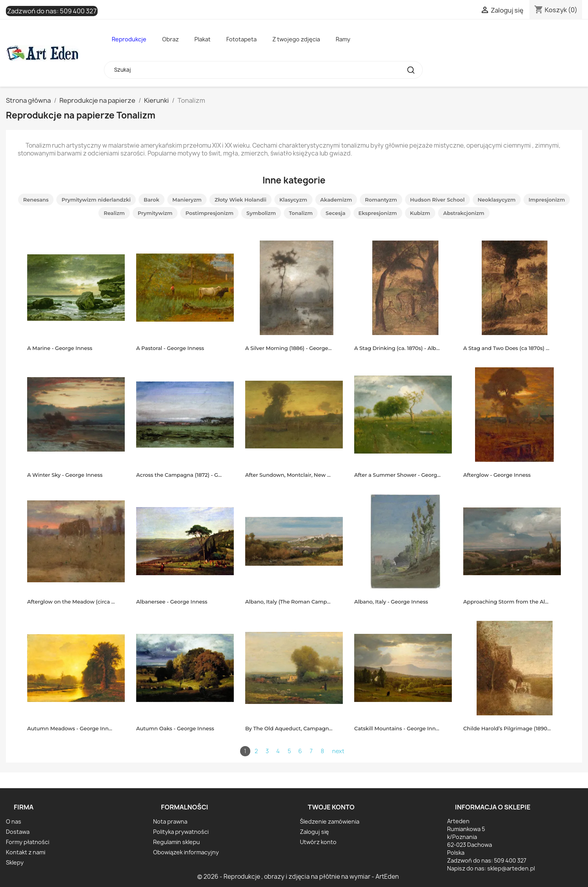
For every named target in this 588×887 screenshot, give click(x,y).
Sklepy (15, 862)
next (338, 751)
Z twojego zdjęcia (296, 39)
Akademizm (336, 200)
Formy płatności (28, 842)
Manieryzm (187, 200)
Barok (152, 200)
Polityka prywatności (181, 832)
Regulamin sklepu (177, 842)
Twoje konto (331, 807)
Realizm (114, 213)
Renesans (36, 200)
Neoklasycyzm (497, 200)
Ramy (343, 39)
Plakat (202, 39)
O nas (14, 821)
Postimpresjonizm (209, 213)
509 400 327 (78, 11)
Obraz (170, 39)
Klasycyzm (293, 200)
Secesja (335, 213)
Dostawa (18, 832)
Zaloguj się (314, 832)
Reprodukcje (129, 39)
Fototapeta (241, 39)
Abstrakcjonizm (464, 213)
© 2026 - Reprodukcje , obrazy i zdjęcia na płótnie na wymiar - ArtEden (298, 877)
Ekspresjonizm (378, 213)
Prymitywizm (155, 213)
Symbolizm (261, 213)
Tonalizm (301, 213)
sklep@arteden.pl (511, 868)
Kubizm (420, 213)
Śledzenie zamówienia (330, 821)
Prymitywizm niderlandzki (96, 200)
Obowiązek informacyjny (186, 852)
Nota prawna (170, 821)
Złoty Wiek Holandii (240, 200)
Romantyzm (381, 200)
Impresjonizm (547, 200)
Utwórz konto (318, 842)
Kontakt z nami (26, 852)
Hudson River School (437, 200)
